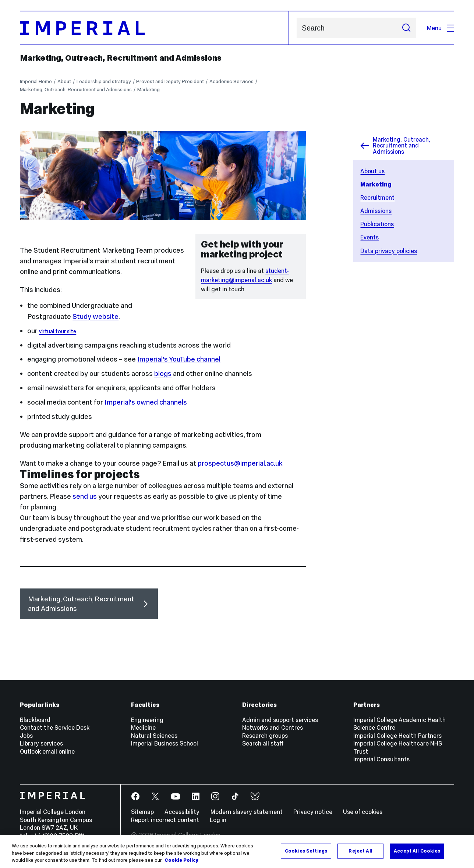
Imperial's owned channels (146, 402)
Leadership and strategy (104, 81)
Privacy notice (313, 812)
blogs (163, 373)
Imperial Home (36, 81)
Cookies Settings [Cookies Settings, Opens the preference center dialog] (306, 851)
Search (296, 28)
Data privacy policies (389, 251)
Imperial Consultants (381, 759)
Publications (377, 224)
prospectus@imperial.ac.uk (240, 463)
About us (372, 171)
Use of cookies (363, 812)
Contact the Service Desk (55, 728)
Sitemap (142, 812)
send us (85, 496)
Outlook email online (47, 751)
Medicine (143, 728)
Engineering (147, 720)
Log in (218, 820)
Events (369, 237)
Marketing (148, 90)
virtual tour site (58, 331)
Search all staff (263, 743)
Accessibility (182, 812)
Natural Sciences (154, 736)
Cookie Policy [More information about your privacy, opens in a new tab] (181, 860)
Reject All (360, 851)
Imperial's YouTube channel (179, 359)
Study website (95, 316)
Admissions (376, 211)
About (64, 81)
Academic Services (231, 81)
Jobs (26, 736)
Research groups (265, 736)
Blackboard (35, 720)
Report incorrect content (165, 820)
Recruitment (377, 198)
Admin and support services (280, 720)
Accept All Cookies (417, 851)
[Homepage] (155, 28)
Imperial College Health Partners (397, 736)
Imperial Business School (165, 743)
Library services (41, 743)
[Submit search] (406, 28)
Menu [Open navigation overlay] (441, 28)
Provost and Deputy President (170, 81)
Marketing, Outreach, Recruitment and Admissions (121, 58)
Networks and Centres (273, 728)
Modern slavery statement (247, 812)
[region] (237, 852)
